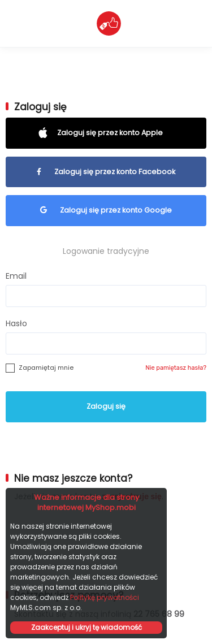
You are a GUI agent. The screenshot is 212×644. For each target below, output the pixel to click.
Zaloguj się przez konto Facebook (106, 172)
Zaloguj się (106, 406)
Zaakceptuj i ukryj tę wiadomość (86, 627)
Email (16, 276)
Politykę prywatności (105, 597)
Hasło (16, 323)
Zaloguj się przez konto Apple (106, 133)
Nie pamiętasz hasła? (176, 368)
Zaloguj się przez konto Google (106, 210)
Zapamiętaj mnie (46, 368)
